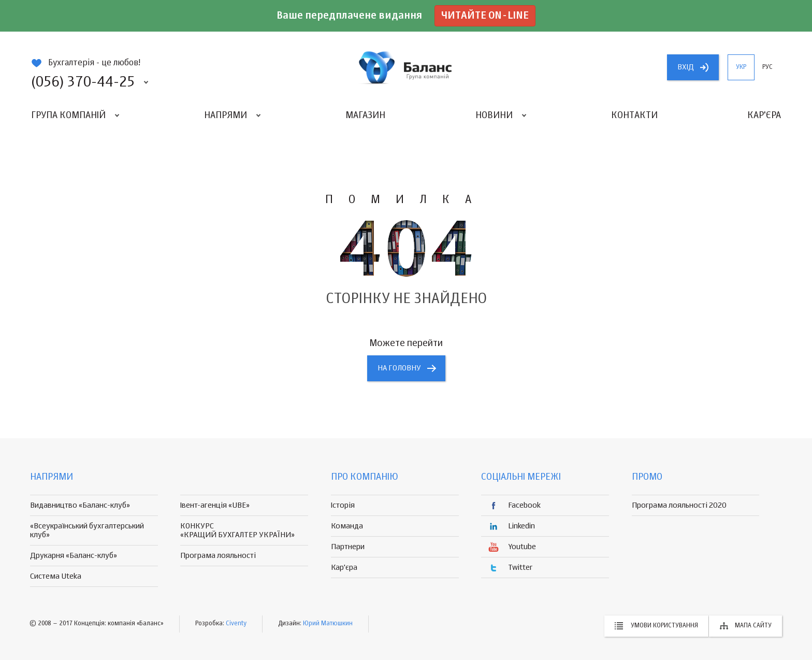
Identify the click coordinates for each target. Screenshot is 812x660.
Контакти (634, 116)
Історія (343, 505)
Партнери (348, 547)
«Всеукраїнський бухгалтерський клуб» (87, 530)
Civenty (236, 624)
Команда (347, 526)
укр (741, 67)
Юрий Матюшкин (328, 624)
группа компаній (406, 67)
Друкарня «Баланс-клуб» (74, 556)
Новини (494, 116)
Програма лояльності (218, 556)
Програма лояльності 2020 (679, 505)
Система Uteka (56, 576)
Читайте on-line (485, 16)
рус (767, 67)
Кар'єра (764, 116)
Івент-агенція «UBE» (215, 505)
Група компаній (68, 116)
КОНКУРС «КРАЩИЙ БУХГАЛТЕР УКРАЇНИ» (237, 530)
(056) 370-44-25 (83, 82)
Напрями (226, 116)
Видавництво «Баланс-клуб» (80, 505)
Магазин (365, 116)
